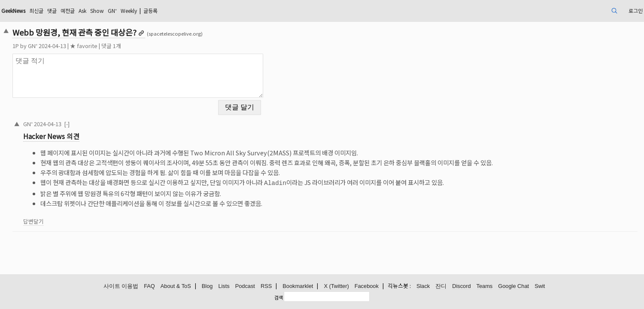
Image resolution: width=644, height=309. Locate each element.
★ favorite (146, 46)
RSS (266, 286)
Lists (224, 286)
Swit (540, 286)
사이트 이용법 (121, 286)
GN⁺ (197, 11)
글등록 (243, 11)
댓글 (127, 11)
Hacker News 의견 (114, 131)
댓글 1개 (173, 46)
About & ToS (176, 286)
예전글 (144, 11)
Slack (423, 286)
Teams (485, 286)
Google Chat (513, 286)
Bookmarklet (298, 286)
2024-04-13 (110, 118)
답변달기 (96, 215)
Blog (207, 286)
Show (179, 11)
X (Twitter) (336, 286)
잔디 (441, 286)
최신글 (109, 11)
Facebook (367, 286)
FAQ (149, 286)
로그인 (570, 11)
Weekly (217, 11)
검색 (279, 297)
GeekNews (81, 11)
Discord (461, 286)
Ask (162, 11)
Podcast (245, 286)
